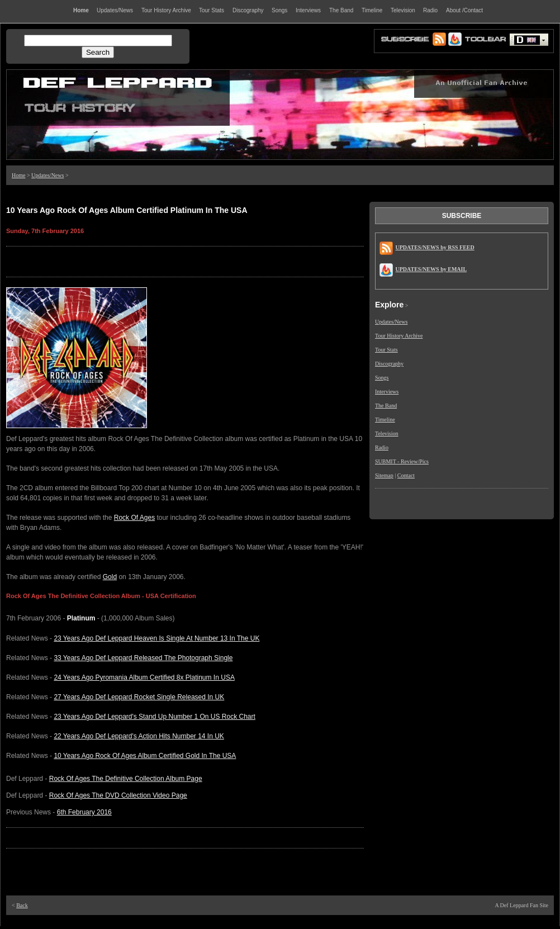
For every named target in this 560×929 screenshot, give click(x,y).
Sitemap (384, 475)
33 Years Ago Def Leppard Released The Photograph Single (143, 658)
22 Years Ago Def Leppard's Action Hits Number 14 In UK (139, 736)
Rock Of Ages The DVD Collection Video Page (118, 795)
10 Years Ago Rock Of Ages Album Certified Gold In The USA (145, 756)
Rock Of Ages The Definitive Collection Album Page (126, 779)
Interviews (387, 392)
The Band (386, 406)
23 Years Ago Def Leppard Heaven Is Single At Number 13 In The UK (156, 638)
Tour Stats (386, 350)
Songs (382, 378)
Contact (406, 475)
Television (387, 433)
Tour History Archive (399, 336)
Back (22, 905)
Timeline (385, 420)
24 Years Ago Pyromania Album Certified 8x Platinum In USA (144, 677)
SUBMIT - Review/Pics (402, 461)
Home (18, 175)
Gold (110, 577)
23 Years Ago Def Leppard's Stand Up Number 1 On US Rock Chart (155, 717)
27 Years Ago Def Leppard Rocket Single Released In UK (139, 697)
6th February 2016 (84, 812)
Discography (389, 364)
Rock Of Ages (134, 518)
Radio (382, 447)
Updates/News (48, 175)
